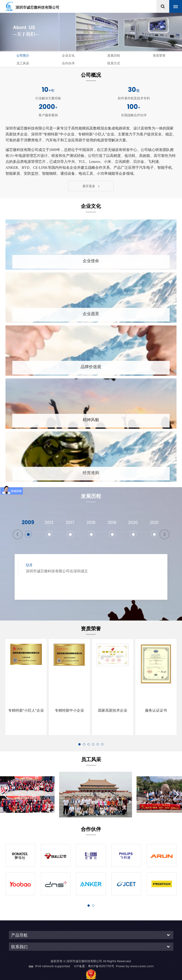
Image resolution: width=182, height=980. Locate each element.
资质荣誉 (159, 55)
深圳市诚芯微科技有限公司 (37, 8)
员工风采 (23, 63)
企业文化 (68, 55)
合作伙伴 (68, 63)
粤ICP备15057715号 (101, 950)
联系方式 (114, 63)
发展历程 (114, 55)
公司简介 (23, 55)
